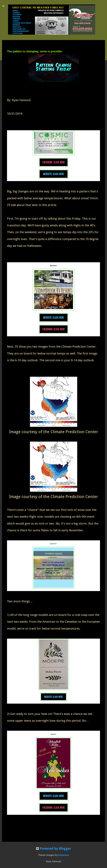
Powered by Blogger (53, 849)
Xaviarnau (64, 855)
